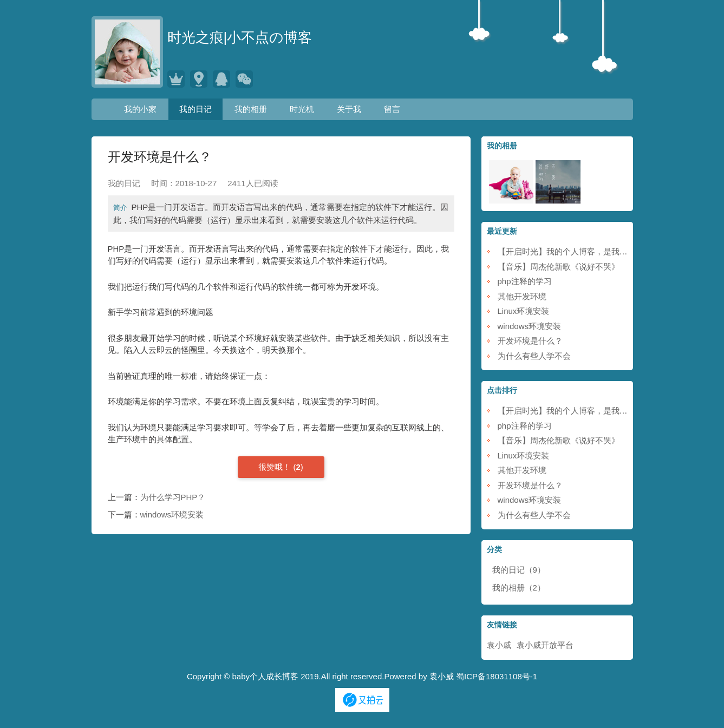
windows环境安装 (172, 514)
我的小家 (140, 109)
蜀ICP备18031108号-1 (497, 676)
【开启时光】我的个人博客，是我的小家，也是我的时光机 (603, 251)
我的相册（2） (519, 588)
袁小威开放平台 (545, 645)
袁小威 (499, 645)
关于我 (349, 109)
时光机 (302, 109)
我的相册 (251, 109)
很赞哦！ (276, 467)
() (281, 467)
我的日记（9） (519, 570)
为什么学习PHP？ (173, 497)
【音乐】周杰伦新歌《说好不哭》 (559, 267)
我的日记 (195, 109)
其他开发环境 (522, 296)
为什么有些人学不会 (534, 356)
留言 (392, 109)
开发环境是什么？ (530, 341)
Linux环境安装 (524, 311)
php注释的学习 (525, 281)
